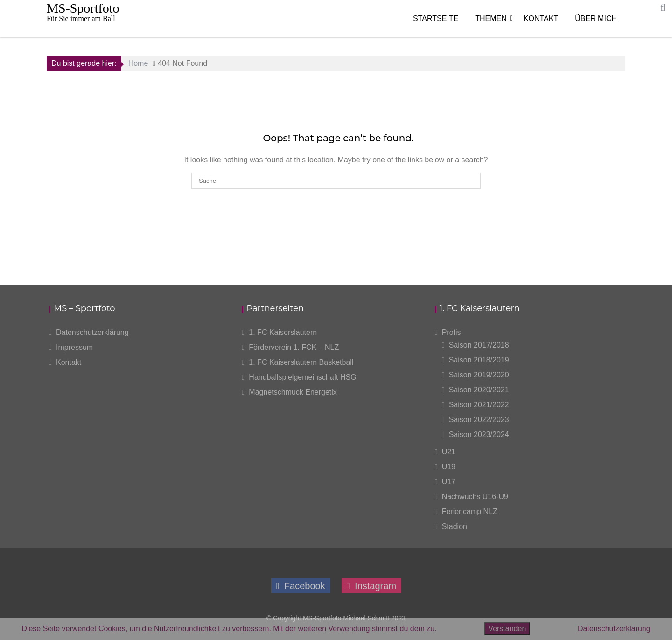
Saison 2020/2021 (479, 390)
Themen (491, 18)
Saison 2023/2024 (479, 435)
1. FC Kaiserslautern (283, 332)
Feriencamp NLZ (470, 511)
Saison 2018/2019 (479, 360)
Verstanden (507, 629)
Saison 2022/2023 (479, 420)
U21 (449, 452)
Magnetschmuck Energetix (293, 392)
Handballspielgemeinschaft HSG (302, 377)
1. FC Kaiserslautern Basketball (301, 362)
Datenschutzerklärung (92, 332)
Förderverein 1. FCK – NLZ (294, 347)
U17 (449, 482)
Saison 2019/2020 (479, 375)
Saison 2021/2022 (479, 405)
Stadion (455, 526)
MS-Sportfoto (83, 8)
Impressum (74, 347)
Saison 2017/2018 (479, 345)
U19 (449, 467)
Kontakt (541, 18)
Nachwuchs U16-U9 (475, 497)
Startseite (436, 18)
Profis (451, 332)
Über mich (596, 18)
